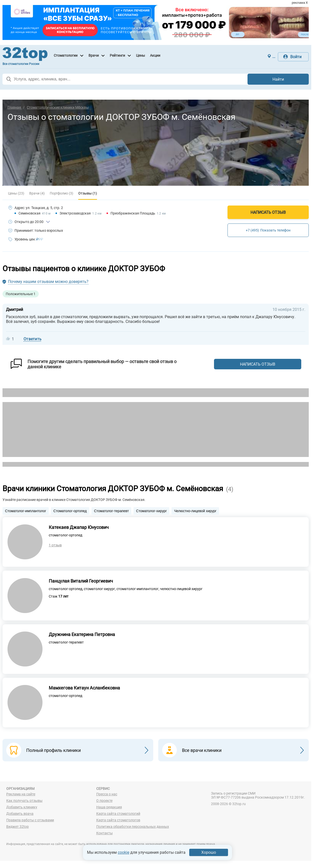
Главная (15, 107)
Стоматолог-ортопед (70, 511)
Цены (140, 55)
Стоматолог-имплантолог (26, 511)
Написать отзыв (268, 212)
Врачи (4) (37, 193)
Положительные (21, 294)
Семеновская (29, 213)
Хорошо (209, 852)
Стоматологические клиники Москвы (58, 107)
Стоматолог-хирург (151, 511)
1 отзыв (55, 545)
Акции (155, 55)
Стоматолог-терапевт (111, 511)
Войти (296, 57)
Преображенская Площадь (133, 213)
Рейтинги (117, 55)
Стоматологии (66, 55)
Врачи (94, 55)
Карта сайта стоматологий (118, 814)
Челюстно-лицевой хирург (195, 511)
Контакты (104, 834)
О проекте (104, 801)
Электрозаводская (75, 213)
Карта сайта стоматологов (118, 821)
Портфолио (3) (61, 193)
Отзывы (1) (88, 193)
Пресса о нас (107, 795)
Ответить (32, 339)
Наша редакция (109, 808)
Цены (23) (16, 193)
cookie (123, 852)
